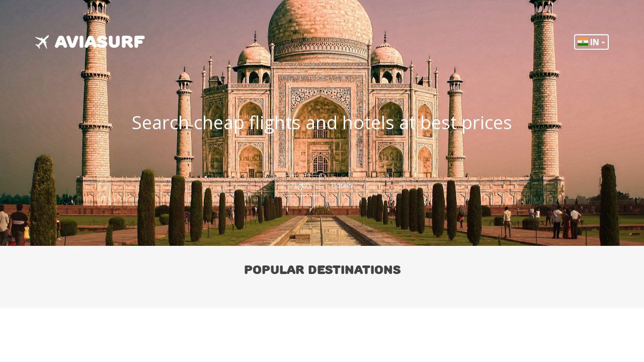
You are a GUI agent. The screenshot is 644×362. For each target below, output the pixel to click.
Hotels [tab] (342, 185)
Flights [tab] (301, 185)
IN (591, 42)
